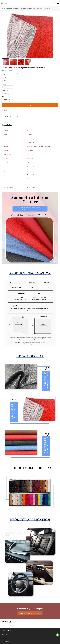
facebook (3, 116)
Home (4, 8)
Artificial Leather (16, 8)
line (5, 116)
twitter (8, 116)
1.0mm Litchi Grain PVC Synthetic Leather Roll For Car (38, 8)
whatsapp (10, 116)
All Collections (9, 8)
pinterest (12, 116)
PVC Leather (23, 8)
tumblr (15, 116)
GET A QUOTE (30, 105)
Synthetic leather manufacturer (30, 613)
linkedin (17, 116)
